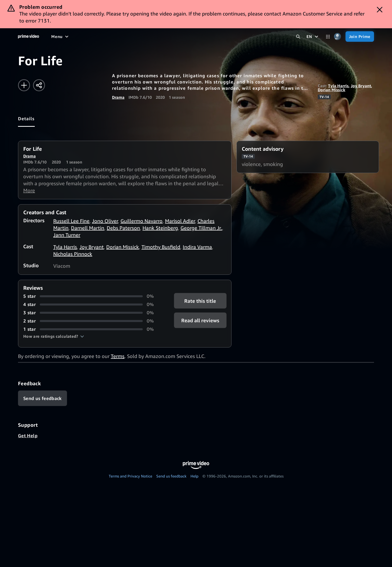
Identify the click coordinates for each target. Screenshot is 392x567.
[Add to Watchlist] (24, 85)
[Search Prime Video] (298, 37)
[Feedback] (42, 398)
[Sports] (121, 36)
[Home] (28, 36)
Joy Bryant (361, 86)
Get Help (28, 435)
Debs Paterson (123, 228)
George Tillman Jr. (201, 228)
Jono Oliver (105, 221)
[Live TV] (160, 36)
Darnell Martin (88, 228)
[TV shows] (98, 36)
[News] (140, 36)
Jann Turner (67, 235)
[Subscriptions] (192, 36)
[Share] (39, 85)
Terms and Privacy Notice (130, 476)
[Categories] (328, 37)
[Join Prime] (360, 36)
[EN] (313, 36)
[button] (54, 336)
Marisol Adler (180, 221)
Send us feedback (171, 476)
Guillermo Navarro (141, 221)
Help (194, 476)
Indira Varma (197, 247)
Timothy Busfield (161, 247)
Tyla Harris (338, 86)
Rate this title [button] (200, 301)
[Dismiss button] (380, 10)
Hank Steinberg (160, 228)
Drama (118, 97)
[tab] (26, 118)
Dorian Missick (331, 90)
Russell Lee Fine (71, 221)
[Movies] (74, 36)
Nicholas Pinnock (73, 254)
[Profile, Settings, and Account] (338, 37)
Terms (118, 356)
